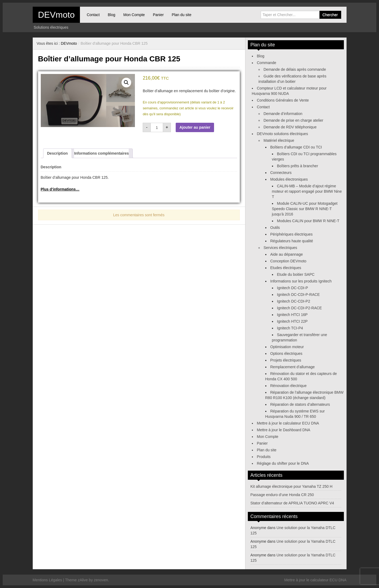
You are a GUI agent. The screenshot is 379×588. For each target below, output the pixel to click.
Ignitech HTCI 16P (292, 315)
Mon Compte (134, 15)
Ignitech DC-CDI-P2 (294, 301)
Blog (112, 15)
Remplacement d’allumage (293, 367)
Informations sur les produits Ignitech (301, 281)
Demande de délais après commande (295, 69)
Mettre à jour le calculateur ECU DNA (288, 423)
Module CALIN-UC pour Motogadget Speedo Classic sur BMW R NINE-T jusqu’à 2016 (305, 209)
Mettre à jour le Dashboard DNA (284, 430)
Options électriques (286, 353)
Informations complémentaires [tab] (101, 153)
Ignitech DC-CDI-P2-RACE (299, 308)
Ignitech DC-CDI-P (293, 288)
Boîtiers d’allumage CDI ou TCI (296, 147)
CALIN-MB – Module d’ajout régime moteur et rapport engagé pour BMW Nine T (307, 191)
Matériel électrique (279, 140)
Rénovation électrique (288, 386)
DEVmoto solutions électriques (283, 134)
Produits (264, 457)
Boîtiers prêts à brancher (298, 166)
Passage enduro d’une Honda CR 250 (282, 495)
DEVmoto (56, 15)
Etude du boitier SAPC (296, 274)
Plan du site (181, 15)
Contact (93, 15)
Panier (158, 15)
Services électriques (280, 248)
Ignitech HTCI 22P (292, 321)
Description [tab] (58, 153)
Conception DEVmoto (288, 261)
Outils (275, 228)
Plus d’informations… (60, 189)
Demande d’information (283, 114)
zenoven (101, 580)
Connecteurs (281, 173)
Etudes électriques (286, 268)
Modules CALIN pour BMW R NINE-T (308, 221)
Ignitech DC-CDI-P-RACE (298, 295)
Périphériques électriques (292, 234)
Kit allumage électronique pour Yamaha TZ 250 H (292, 486)
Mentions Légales (47, 580)
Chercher (330, 15)
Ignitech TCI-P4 (290, 328)
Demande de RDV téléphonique (290, 127)
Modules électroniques (289, 179)
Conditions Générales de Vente (283, 100)
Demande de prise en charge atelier (294, 120)
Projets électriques (286, 360)
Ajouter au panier (195, 127)
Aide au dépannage (287, 254)
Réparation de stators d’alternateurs (300, 404)
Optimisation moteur (287, 347)
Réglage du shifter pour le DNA (283, 463)
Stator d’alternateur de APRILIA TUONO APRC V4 (292, 503)
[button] (126, 83)
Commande (267, 63)
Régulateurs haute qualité (292, 241)
